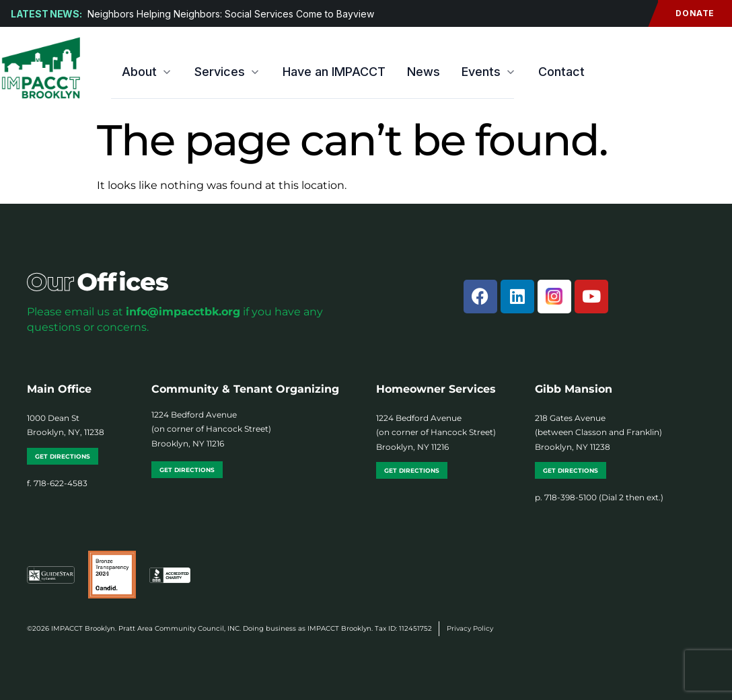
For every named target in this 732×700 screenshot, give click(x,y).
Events (489, 72)
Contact (561, 72)
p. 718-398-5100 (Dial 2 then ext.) (599, 497)
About (147, 72)
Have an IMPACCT (334, 72)
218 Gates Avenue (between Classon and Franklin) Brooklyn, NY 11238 (598, 432)
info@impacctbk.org (183, 312)
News (424, 72)
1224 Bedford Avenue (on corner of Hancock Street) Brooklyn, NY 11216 (211, 429)
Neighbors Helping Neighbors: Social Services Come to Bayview (232, 14)
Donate (686, 13)
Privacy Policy (470, 628)
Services (228, 72)
